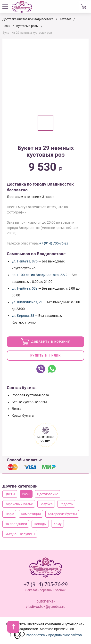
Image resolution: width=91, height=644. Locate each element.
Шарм (9, 514)
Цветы (10, 494)
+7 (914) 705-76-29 (54, 243)
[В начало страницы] (13, 627)
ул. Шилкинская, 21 (27, 302)
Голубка (46, 504)
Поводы (40, 524)
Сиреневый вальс (19, 504)
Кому (58, 524)
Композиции (31, 514)
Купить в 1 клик (46, 356)
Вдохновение (48, 494)
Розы (26, 494)
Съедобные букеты (20, 534)
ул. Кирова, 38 (23, 316)
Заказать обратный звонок (45, 590)
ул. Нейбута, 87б (25, 261)
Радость (66, 504)
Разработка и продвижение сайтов (46, 635)
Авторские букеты (62, 514)
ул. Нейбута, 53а (25, 288)
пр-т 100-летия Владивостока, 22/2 (40, 275)
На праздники (16, 524)
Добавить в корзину (46, 342)
